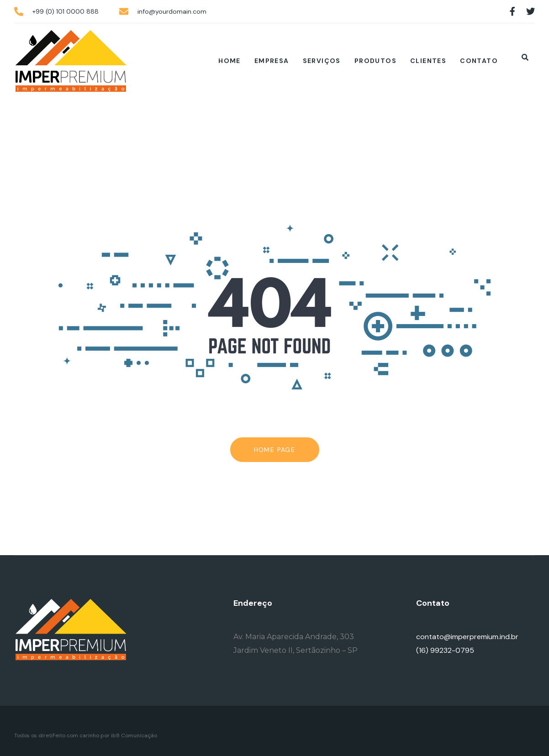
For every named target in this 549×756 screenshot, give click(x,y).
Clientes (428, 61)
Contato (479, 61)
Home (230, 61)
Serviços (322, 61)
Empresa (272, 61)
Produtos (375, 61)
